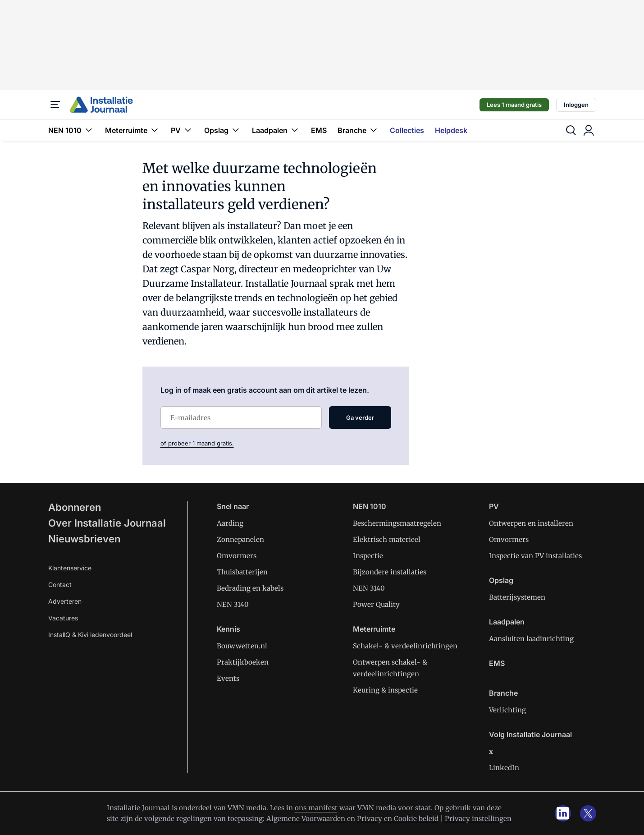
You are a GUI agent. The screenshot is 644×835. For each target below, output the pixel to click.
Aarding (230, 523)
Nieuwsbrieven (84, 539)
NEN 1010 (71, 130)
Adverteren (65, 601)
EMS (319, 130)
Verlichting (507, 710)
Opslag (223, 130)
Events (228, 678)
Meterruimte (132, 130)
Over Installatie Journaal (107, 523)
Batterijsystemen (517, 597)
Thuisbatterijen (242, 572)
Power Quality (376, 604)
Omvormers (237, 556)
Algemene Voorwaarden (306, 819)
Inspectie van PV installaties (535, 556)
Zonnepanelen (240, 539)
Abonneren (75, 507)
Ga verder (360, 417)
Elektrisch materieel (387, 539)
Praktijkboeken (243, 662)
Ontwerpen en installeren (531, 523)
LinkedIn (504, 768)
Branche (358, 130)
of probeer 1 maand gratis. (197, 443)
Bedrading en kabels (250, 588)
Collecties (407, 130)
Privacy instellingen (478, 819)
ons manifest (316, 808)
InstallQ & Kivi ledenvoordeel (90, 635)
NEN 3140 (233, 604)
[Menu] (55, 105)
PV (182, 130)
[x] (588, 813)
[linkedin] (563, 813)
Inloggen (576, 105)
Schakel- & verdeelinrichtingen (405, 646)
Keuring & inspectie (385, 690)
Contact (60, 585)
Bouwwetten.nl (242, 646)
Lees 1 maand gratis (514, 105)
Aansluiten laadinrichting (531, 639)
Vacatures (63, 618)
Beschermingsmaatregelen (397, 523)
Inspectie (368, 556)
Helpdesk (451, 130)
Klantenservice (70, 568)
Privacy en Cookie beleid (398, 819)
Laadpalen (276, 130)
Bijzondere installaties (390, 572)
